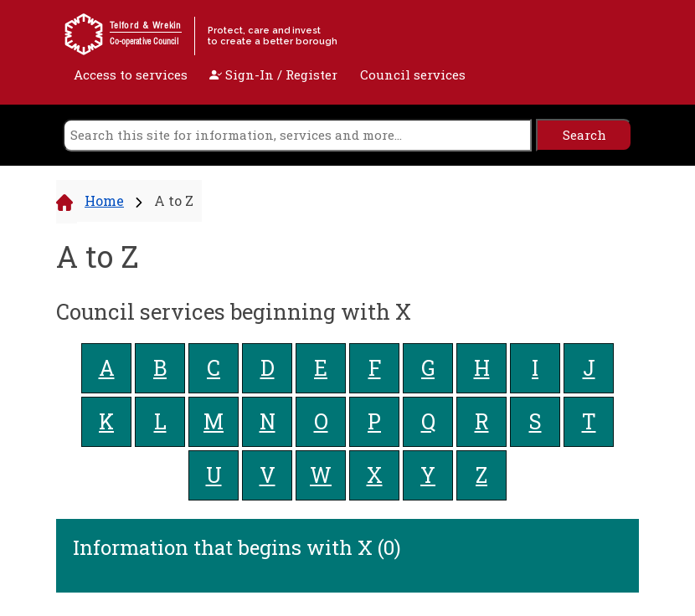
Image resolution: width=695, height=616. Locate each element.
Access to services (131, 74)
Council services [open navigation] (413, 74)
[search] (298, 135)
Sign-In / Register (273, 74)
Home (104, 200)
